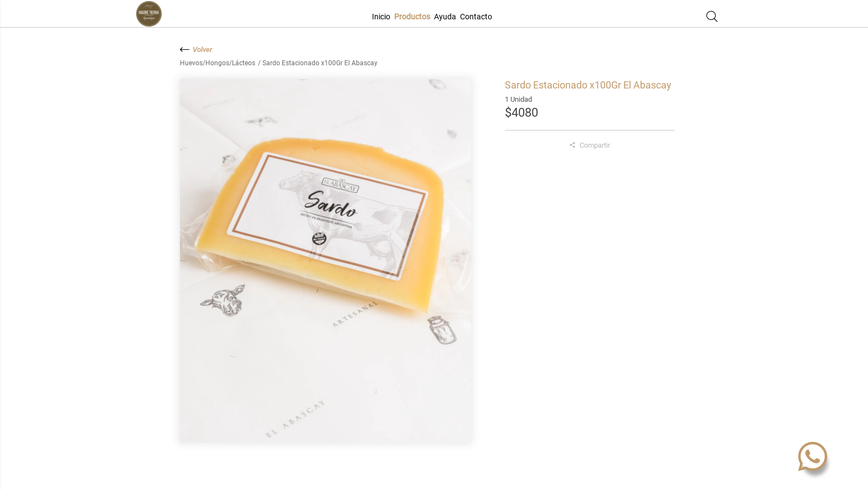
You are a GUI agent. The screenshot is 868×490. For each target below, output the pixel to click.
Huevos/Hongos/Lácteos (218, 63)
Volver (196, 49)
